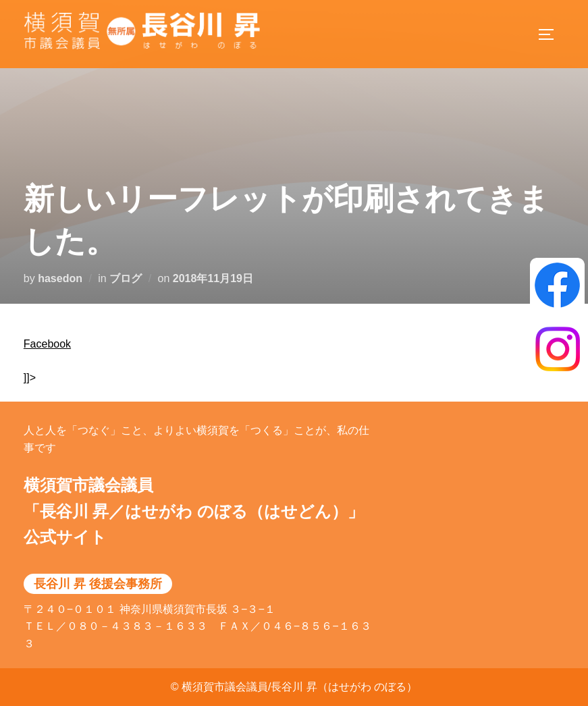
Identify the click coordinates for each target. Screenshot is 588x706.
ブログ (126, 278)
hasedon (60, 278)
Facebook (47, 344)
